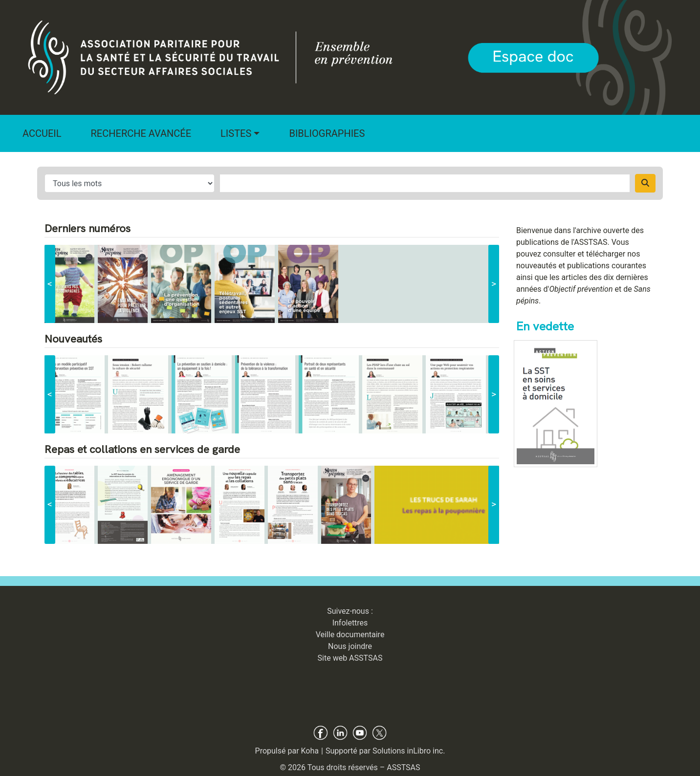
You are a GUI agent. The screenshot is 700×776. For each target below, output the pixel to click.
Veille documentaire (350, 635)
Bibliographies (327, 133)
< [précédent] (50, 284)
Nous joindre (350, 646)
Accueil (42, 133)
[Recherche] (645, 183)
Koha (310, 751)
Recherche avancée (141, 133)
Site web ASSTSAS (350, 658)
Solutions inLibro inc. (409, 751)
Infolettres (350, 623)
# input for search (130, 183)
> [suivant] (494, 284)
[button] (240, 133)
